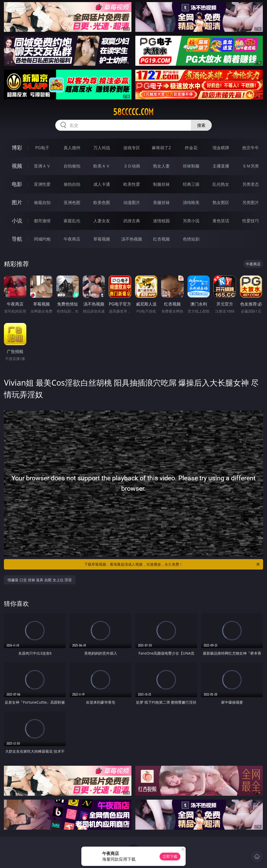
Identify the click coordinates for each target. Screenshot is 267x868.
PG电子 (42, 148)
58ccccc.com (133, 112)
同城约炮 (42, 239)
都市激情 (42, 221)
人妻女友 (102, 221)
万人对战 (102, 148)
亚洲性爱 (42, 184)
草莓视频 (102, 239)
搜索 (201, 125)
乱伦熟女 (221, 184)
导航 (17, 239)
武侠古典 (132, 221)
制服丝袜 (161, 184)
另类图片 (251, 202)
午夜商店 (72, 239)
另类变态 (251, 184)
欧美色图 (102, 202)
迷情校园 (161, 221)
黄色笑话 (221, 221)
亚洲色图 (72, 202)
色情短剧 (191, 239)
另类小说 (191, 221)
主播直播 (221, 166)
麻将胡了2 (161, 148)
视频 (17, 166)
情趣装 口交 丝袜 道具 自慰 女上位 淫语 (40, 580)
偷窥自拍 (42, 202)
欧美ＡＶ (102, 166)
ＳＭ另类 (251, 166)
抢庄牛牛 (251, 148)
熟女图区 (221, 202)
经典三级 (191, 184)
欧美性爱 (132, 184)
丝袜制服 (191, 166)
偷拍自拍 (72, 184)
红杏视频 (161, 239)
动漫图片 (132, 202)
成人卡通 (102, 184)
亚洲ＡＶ (42, 166)
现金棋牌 (221, 148)
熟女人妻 (161, 166)
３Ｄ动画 (132, 166)
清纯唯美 (191, 202)
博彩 (17, 148)
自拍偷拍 (72, 166)
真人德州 (72, 148)
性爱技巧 (251, 221)
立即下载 (170, 856)
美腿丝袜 (161, 202)
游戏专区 (132, 148)
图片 (17, 202)
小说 (17, 221)
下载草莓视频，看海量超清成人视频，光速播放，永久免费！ (172, 564)
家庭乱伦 (72, 221)
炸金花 (191, 148)
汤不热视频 (132, 239)
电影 (17, 184)
